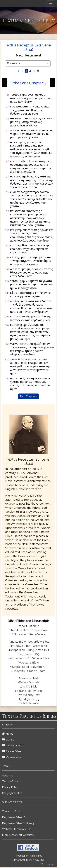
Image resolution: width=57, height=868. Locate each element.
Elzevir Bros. (40, 630)
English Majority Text (28, 691)
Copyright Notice (12, 793)
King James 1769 (29, 654)
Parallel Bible (11, 751)
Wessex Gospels (29, 682)
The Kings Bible (11, 811)
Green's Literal (37, 671)
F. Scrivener (19, 634)
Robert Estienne (29, 626)
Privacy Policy (10, 787)
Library (8, 740)
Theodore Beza (19, 630)
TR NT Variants (28, 703)
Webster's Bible (29, 663)
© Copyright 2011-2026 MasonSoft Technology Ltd (28, 858)
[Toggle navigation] (51, 3)
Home (8, 734)
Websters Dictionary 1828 (17, 829)
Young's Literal (20, 667)
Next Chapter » (28, 396)
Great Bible (40, 646)
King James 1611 (39, 650)
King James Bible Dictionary (18, 823)
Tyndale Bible (17, 642)
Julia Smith (18, 671)
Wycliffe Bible (29, 687)
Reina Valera (37, 634)
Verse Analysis (12, 757)
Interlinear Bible (13, 745)
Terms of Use (10, 781)
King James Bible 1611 (15, 817)
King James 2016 (18, 658)
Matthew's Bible (20, 646)
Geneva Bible (41, 658)
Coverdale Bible (39, 642)
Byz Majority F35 (29, 699)
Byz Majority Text (29, 695)
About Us (8, 776)
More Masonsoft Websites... (18, 835)
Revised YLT (39, 667)
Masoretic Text (29, 678)
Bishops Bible (17, 650)
